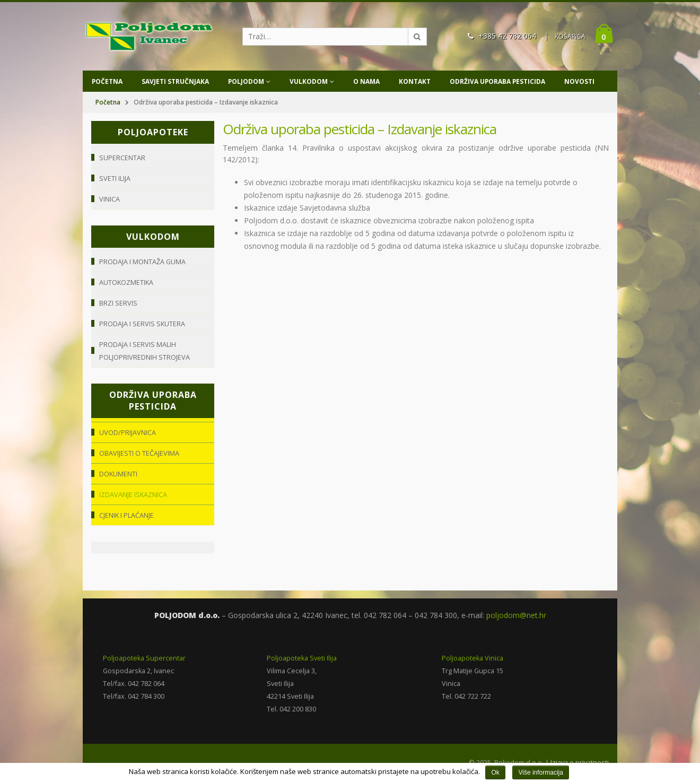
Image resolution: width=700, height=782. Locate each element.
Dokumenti (119, 474)
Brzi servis (118, 303)
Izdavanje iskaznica (133, 494)
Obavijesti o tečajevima (139, 453)
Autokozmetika (127, 282)
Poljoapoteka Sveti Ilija (302, 658)
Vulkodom (309, 81)
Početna (107, 81)
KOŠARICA (570, 36)
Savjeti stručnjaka (175, 81)
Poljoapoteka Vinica (472, 658)
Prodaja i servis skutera (142, 324)
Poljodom (246, 81)
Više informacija (540, 772)
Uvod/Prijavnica (128, 432)
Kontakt (415, 81)
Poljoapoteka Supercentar (144, 658)
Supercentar (122, 158)
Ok (495, 772)
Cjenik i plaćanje (127, 515)
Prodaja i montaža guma (143, 262)
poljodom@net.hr (516, 615)
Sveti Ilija (115, 178)
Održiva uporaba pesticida (497, 81)
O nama (366, 81)
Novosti (579, 81)
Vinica (110, 199)
